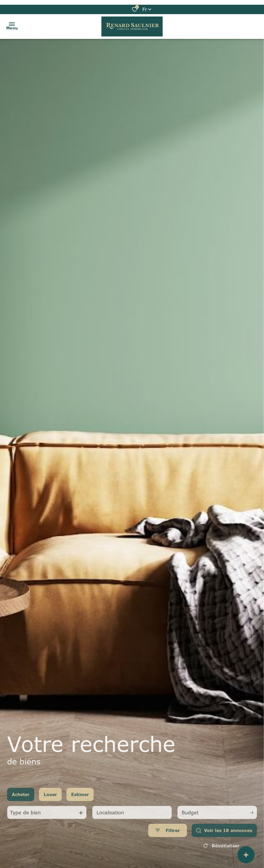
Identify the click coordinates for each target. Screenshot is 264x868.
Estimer (80, 798)
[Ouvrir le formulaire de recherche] (168, 834)
